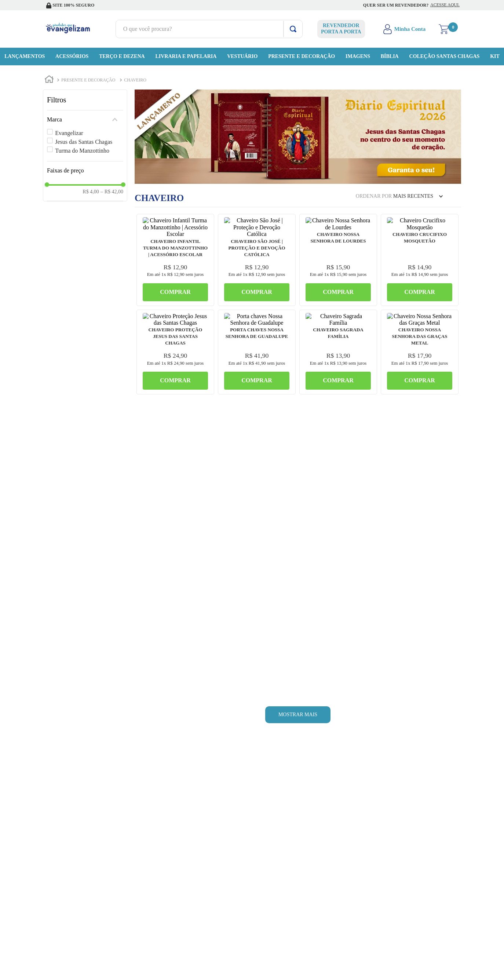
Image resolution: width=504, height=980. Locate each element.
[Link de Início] (49, 80)
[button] (85, 120)
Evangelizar (69, 133)
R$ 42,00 (112, 192)
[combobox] (209, 29)
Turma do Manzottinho (82, 151)
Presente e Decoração (88, 80)
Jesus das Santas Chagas (84, 142)
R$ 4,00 (91, 192)
